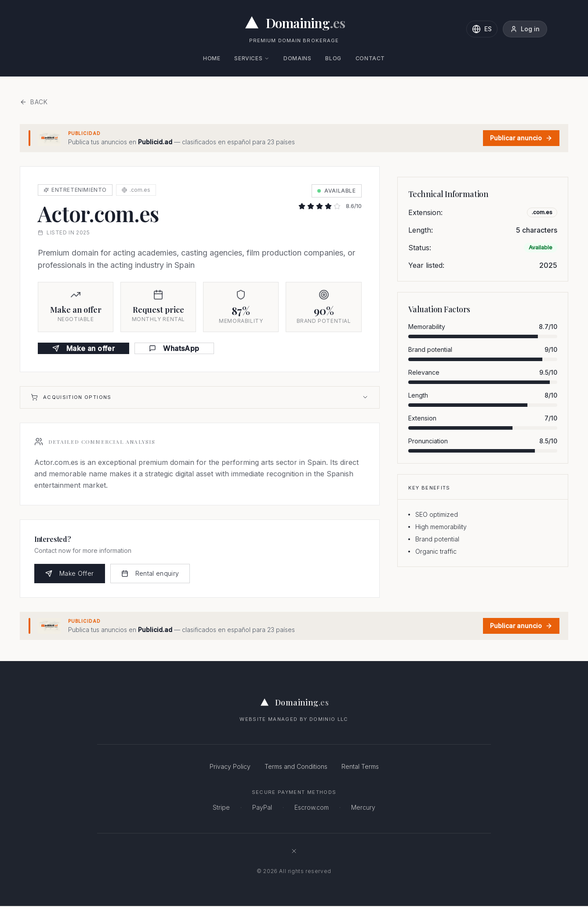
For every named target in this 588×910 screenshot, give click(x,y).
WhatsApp (174, 348)
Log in (525, 29)
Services (252, 58)
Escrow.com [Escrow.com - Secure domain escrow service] (312, 807)
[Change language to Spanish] (482, 29)
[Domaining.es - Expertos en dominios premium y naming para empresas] (294, 23)
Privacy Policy (230, 766)
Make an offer (83, 348)
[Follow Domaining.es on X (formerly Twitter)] (294, 851)
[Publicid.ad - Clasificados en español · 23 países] (294, 138)
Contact (370, 58)
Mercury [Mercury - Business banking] (363, 807)
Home (212, 58)
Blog (333, 58)
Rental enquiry (150, 573)
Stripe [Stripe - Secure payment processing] (221, 807)
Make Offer (70, 573)
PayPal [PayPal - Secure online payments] (262, 807)
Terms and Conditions (296, 766)
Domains (297, 58)
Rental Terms (360, 766)
